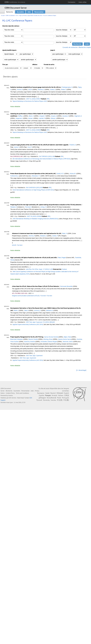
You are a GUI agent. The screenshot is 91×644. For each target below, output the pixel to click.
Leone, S (17, 147)
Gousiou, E (66, 116)
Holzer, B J (73, 174)
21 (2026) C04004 (33, 130)
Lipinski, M (42, 118)
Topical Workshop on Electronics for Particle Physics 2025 (30, 101)
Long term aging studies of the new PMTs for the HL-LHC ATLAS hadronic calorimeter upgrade (39, 145)
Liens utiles (83, 2)
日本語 (67, 395)
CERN (15, 2)
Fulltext (64, 269)
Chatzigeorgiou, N (67, 87)
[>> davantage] (81, 370)
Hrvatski (54, 395)
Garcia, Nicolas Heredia (51, 337)
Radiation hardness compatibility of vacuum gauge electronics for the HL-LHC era (35, 87)
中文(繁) (66, 400)
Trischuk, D (28, 207)
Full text (20, 245)
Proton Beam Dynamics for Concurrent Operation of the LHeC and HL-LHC (33, 174)
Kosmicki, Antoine (30, 342)
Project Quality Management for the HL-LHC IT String (27, 337)
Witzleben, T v (36, 176)
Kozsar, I (31, 118)
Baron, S (31, 116)
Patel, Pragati (62, 258)
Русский (39, 400)
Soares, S (53, 90)
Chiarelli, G (73, 145)
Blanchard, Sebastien (17, 339)
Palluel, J (53, 118)
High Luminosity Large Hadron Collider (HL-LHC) (31, 16)
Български (41, 393)
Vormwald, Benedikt (66, 286)
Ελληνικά (60, 393)
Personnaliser (39, 12)
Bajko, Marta (67, 337)
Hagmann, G (78, 116)
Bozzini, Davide (33, 339)
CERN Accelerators (10, 16)
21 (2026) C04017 (33, 99)
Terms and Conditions (22, 393)
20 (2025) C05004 (34, 216)
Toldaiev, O (14, 207)
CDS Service (12, 398)
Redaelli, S (43, 236)
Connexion (72, 2)
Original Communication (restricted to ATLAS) (26, 296)
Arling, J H (44, 207)
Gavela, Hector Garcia (65, 339)
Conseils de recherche (70, 47)
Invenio (10, 395)
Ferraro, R (20, 90)
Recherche (10, 12)
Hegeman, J (19, 118)
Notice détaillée (15, 107)
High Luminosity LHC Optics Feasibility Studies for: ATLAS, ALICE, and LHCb (34, 258)
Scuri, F (30, 147)
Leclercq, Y (37, 310)
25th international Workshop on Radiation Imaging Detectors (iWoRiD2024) (35, 219)
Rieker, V (64, 90)
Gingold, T (42, 116)
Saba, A (26, 310)
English (66, 393)
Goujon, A (54, 116)
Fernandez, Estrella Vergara (49, 342)
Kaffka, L (21, 116)
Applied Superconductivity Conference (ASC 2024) (28, 324)
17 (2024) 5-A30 (39, 269)
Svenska (53, 400)
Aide (29, 12)
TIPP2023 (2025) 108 (47, 156)
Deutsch (53, 393)
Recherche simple (85, 47)
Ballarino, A (50, 310)
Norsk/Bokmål (52, 398)
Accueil (3, 16)
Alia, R (30, 90)
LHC (17, 16)
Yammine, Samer (68, 342)
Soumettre (20, 12)
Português (65, 398)
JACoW (14, 245)
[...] (38, 97)
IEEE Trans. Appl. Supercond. (34, 356)
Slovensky (46, 400)
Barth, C (16, 310)
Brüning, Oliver (48, 339)
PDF (48, 99)
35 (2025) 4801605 (40, 322)
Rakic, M (65, 233)
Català (47, 393)
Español (42, 395)
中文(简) (60, 400)
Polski (59, 398)
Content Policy (10, 393)
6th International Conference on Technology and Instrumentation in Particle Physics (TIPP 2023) (41, 159)
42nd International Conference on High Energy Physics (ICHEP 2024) (33, 190)
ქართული (42, 398)
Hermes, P (32, 236)
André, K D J (60, 174)
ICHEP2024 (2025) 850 (34, 188)
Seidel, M (55, 236)
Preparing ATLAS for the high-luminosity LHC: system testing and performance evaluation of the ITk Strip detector (46, 205)
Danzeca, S (41, 90)
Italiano (61, 395)
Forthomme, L (15, 176)
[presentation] (26, 320)
